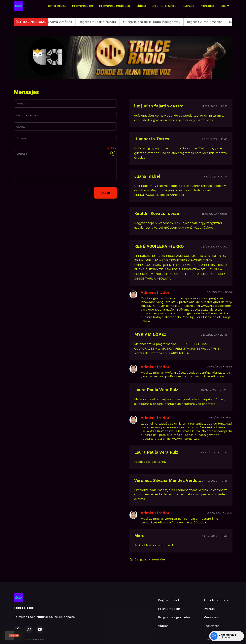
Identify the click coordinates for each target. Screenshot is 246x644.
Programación (82, 6)
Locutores (211, 626)
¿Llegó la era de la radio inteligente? (156, 22)
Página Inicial (56, 6)
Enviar (105, 193)
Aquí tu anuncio (164, 6)
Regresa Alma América (58, 22)
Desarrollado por (219, 640)
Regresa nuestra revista (101, 22)
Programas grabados (114, 6)
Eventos (188, 6)
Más (225, 6)
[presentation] (44, 193)
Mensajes (207, 6)
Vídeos (141, 6)
